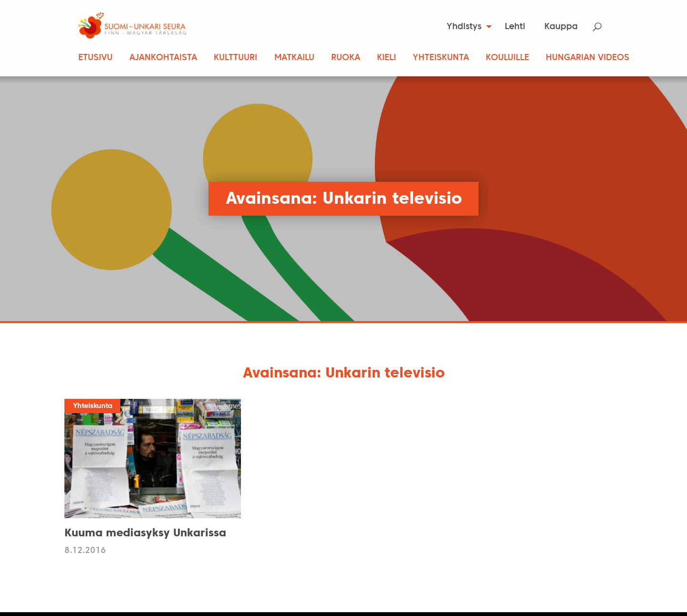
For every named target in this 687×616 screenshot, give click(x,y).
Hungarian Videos (588, 58)
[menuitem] (466, 27)
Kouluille (507, 58)
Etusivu (95, 58)
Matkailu (294, 58)
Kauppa (561, 27)
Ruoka (346, 58)
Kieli (386, 58)
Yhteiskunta (441, 58)
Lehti (515, 27)
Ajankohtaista (163, 58)
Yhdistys (464, 27)
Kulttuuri (235, 58)
